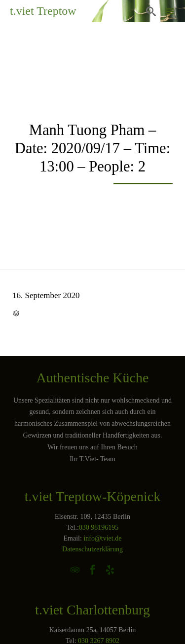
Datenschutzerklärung (92, 549)
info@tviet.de (102, 538)
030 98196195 (99, 527)
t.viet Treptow (43, 11)
